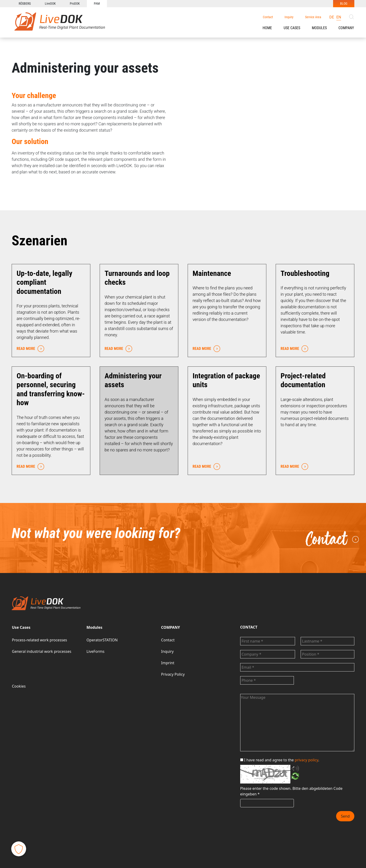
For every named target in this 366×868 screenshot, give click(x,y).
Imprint (168, 663)
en (339, 17)
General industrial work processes (42, 651)
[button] (292, 28)
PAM (97, 4)
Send (345, 816)
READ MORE (29, 349)
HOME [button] (267, 28)
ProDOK (75, 4)
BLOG (344, 4)
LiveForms (96, 651)
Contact (268, 17)
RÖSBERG (25, 4)
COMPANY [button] (346, 28)
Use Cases (292, 28)
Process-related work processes (39, 640)
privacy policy (307, 760)
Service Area (313, 17)
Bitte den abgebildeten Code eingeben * (291, 791)
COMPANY (171, 627)
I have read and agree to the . (280, 760)
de (332, 17)
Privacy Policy (173, 674)
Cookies (19, 686)
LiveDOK (50, 4)
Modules (319, 28)
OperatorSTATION (102, 640)
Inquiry (289, 17)
